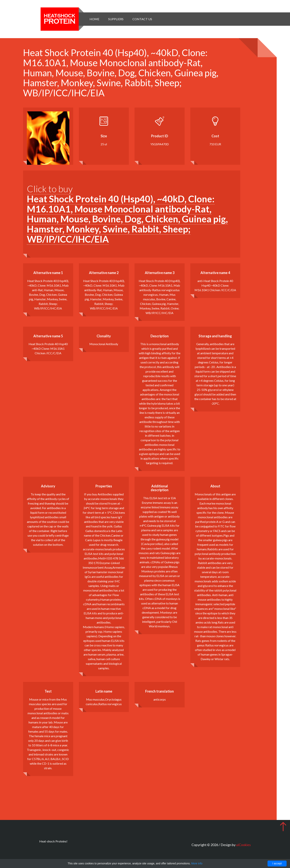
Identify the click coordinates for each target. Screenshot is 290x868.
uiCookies (243, 845)
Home (94, 19)
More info (197, 863)
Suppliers (116, 19)
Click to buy (127, 214)
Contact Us (142, 19)
